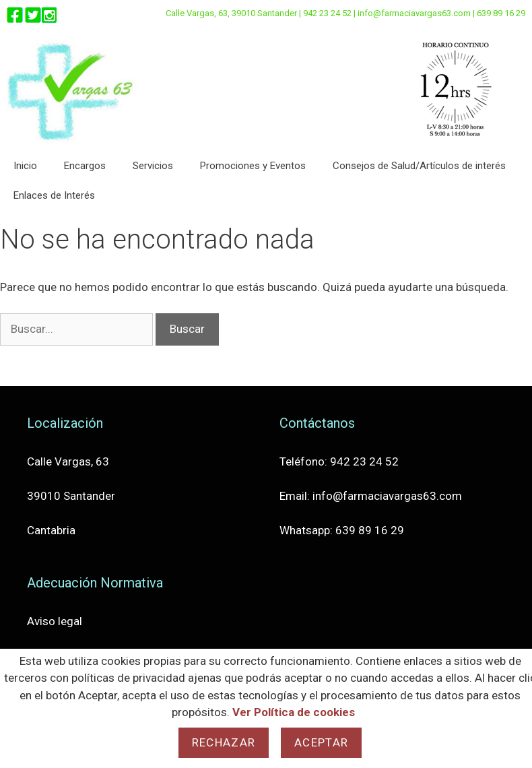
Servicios (153, 166)
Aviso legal (55, 621)
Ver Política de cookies (294, 712)
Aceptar (321, 742)
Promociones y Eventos (253, 166)
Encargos (85, 166)
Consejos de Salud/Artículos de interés (419, 166)
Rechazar (224, 742)
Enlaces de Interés (54, 195)
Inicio (25, 166)
